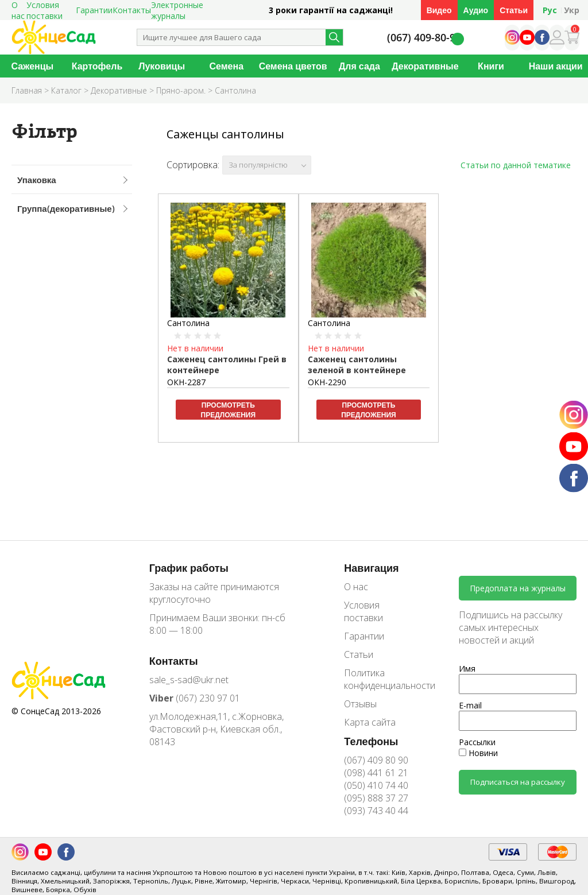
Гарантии (94, 10)
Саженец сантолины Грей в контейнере (227, 365)
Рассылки (477, 742)
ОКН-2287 (186, 382)
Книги (491, 66)
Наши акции (556, 66)
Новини (478, 753)
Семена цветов (293, 66)
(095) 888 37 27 (376, 798)
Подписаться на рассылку (518, 782)
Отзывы (360, 704)
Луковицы (162, 66)
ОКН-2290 (327, 382)
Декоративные (425, 66)
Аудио (476, 10)
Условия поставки (363, 611)
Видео (439, 10)
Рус (550, 10)
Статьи (514, 10)
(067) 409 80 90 (376, 760)
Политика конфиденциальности (381, 679)
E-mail (470, 705)
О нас (356, 587)
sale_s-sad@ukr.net (189, 680)
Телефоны (371, 741)
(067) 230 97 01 (195, 698)
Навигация (371, 568)
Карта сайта (370, 722)
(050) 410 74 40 (376, 785)
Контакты (132, 10)
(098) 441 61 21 (376, 773)
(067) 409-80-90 (424, 38)
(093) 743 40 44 (376, 811)
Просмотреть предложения (229, 410)
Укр (572, 10)
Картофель (97, 66)
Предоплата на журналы (518, 588)
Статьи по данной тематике (516, 165)
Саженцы (32, 66)
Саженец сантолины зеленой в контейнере (357, 365)
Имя (467, 669)
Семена (227, 66)
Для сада (359, 66)
